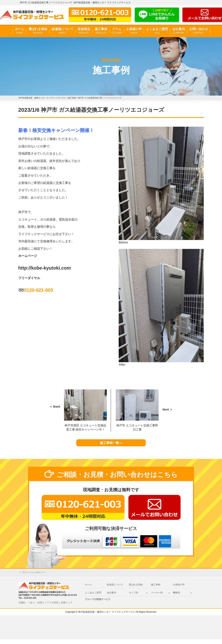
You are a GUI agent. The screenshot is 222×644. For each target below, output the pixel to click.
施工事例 (101, 31)
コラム (117, 31)
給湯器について (63, 31)
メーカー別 (157, 597)
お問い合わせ (199, 31)
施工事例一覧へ (111, 445)
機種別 (176, 597)
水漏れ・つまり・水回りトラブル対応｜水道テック (46, 607)
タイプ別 (133, 597)
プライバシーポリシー (34, 577)
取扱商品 (84, 31)
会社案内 (179, 31)
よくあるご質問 (157, 31)
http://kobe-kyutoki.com (45, 268)
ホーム (19, 31)
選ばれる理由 (38, 31)
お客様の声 (134, 31)
